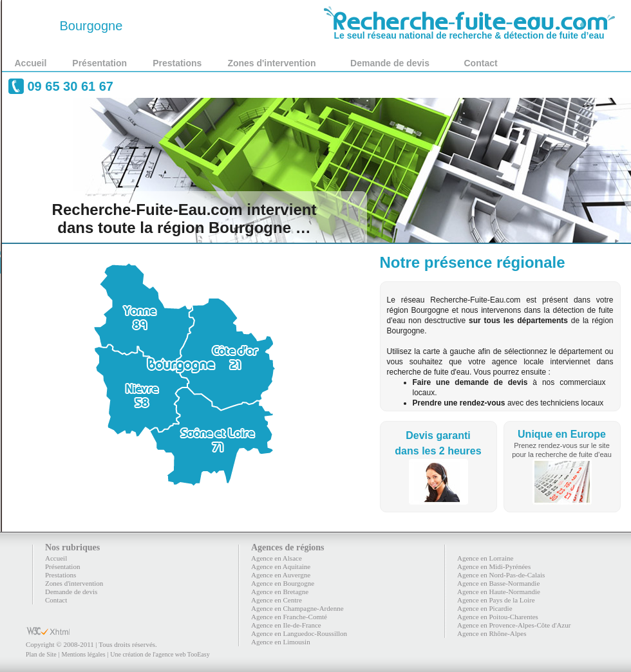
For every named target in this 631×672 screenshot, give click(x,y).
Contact (481, 63)
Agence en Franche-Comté (289, 617)
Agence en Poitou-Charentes (498, 617)
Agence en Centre (277, 600)
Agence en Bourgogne (283, 583)
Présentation (99, 63)
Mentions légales (83, 654)
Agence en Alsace (277, 558)
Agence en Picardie (485, 608)
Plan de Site (41, 654)
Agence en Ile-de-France (286, 625)
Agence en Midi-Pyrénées (494, 566)
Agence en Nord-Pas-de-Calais (501, 575)
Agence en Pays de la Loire (496, 600)
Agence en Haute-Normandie (499, 592)
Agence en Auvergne (281, 575)
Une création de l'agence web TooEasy (160, 654)
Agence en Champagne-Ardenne (297, 608)
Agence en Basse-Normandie (498, 583)
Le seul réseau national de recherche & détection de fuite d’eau (469, 31)
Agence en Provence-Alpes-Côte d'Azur (514, 625)
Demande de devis (390, 63)
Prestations (177, 63)
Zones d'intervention (271, 63)
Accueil (31, 63)
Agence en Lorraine (485, 558)
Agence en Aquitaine (281, 566)
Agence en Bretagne (280, 592)
